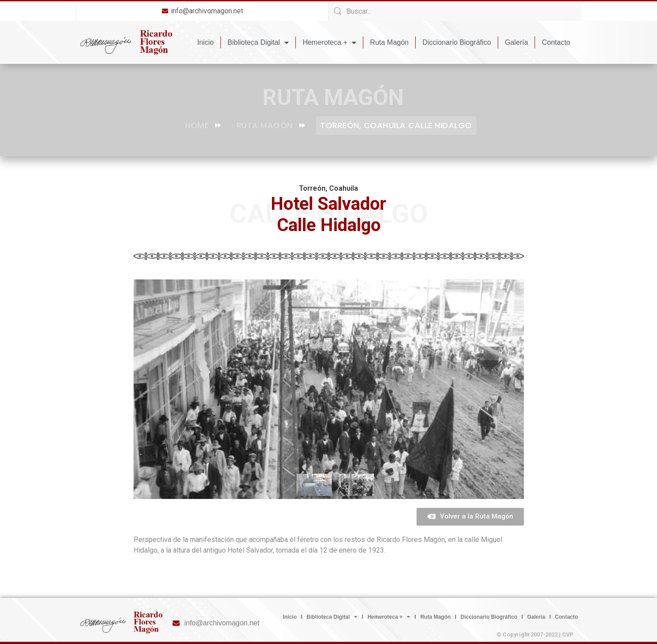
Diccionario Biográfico (457, 42)
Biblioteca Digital (258, 43)
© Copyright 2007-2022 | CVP (535, 634)
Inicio (206, 42)
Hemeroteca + (329, 43)
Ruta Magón (389, 42)
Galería (516, 42)
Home (203, 125)
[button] (470, 517)
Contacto (556, 42)
